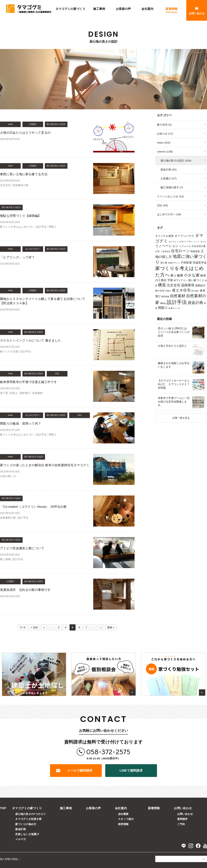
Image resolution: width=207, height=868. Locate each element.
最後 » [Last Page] (111, 627)
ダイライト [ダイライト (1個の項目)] (173, 242)
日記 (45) (162, 205)
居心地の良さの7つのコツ (30, 814)
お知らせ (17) (165, 134)
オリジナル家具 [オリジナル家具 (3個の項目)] (164, 236)
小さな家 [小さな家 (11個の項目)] (192, 275)
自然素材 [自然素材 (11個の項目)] (178, 296)
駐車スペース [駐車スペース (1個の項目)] (175, 308)
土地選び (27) (169, 178)
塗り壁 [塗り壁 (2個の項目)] (164, 263)
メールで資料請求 (80, 771)
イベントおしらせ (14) (170, 196)
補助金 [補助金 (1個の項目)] (163, 303)
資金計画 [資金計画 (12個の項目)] (195, 303)
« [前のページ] (44, 627)
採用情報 (123, 824)
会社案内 (121, 808)
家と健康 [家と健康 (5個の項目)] (177, 275)
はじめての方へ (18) (169, 214)
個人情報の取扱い (10, 859)
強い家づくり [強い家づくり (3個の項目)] (196, 280)
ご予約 (181, 824)
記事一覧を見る (181, 418)
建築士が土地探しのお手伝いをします (174, 365)
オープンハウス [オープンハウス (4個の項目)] (184, 236)
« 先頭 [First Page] (34, 627)
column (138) (165, 152)
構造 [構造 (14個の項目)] (162, 285)
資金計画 (20, 829)
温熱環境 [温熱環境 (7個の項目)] (188, 285)
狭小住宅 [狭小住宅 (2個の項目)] (160, 291)
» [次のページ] (101, 627)
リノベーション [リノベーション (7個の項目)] (167, 246)
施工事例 (66, 808)
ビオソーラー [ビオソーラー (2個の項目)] (186, 242)
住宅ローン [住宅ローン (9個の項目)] (181, 251)
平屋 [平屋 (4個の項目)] (170, 280)
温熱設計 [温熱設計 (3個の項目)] (200, 285)
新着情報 (154, 808)
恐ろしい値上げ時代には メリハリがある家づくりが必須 (174, 332)
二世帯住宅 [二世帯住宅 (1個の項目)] (166, 251)
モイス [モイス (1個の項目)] (203, 242)
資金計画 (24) (169, 169)
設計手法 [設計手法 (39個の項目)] (177, 302)
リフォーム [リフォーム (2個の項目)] (185, 246)
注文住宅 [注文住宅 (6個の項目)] (173, 285)
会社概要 (123, 814)
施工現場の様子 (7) (172, 187)
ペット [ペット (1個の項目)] (197, 242)
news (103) (164, 143)
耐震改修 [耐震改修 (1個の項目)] (165, 296)
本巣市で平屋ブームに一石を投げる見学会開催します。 (174, 402)
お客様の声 (93, 808)
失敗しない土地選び (27, 834)
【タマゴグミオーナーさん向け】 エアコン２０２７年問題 (174, 384)
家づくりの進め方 (26, 824)
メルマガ (20, 839)
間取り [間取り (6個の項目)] (163, 308)
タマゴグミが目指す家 (28, 819)
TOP (3, 808)
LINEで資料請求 (131, 771)
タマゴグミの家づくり (27, 808)
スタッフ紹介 (126, 819)
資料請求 (182, 819)
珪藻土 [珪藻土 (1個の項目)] (168, 291)
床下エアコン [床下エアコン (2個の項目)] (181, 280)
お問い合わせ (183, 808)
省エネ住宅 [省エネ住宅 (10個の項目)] (181, 290)
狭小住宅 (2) (164, 125)
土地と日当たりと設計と (172, 346)
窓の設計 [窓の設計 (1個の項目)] (195, 291)
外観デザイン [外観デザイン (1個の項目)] (174, 263)
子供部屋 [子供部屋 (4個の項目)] (186, 262)
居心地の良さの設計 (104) (176, 160)
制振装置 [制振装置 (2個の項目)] (195, 251)
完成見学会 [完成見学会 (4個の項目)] (200, 262)
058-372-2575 (108, 752)
